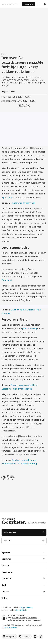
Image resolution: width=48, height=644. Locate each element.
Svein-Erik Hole (21, 610)
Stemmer (6, 559)
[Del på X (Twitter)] (24, 106)
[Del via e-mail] (28, 106)
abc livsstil (26, 637)
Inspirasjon (7, 572)
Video (4, 598)
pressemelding (30, 328)
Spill (4, 585)
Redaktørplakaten (18, 618)
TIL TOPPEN (7, 519)
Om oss (5, 592)
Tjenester (7, 578)
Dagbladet (7, 280)
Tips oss (8, 540)
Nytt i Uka (7, 197)
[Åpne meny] (38, 4)
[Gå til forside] (10, 4)
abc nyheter (11, 637)
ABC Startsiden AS (10, 627)
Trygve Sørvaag (27, 608)
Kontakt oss (10, 532)
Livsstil (5, 565)
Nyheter (6, 552)
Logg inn (29, 4)
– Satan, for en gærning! (23, 203)
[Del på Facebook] (20, 106)
